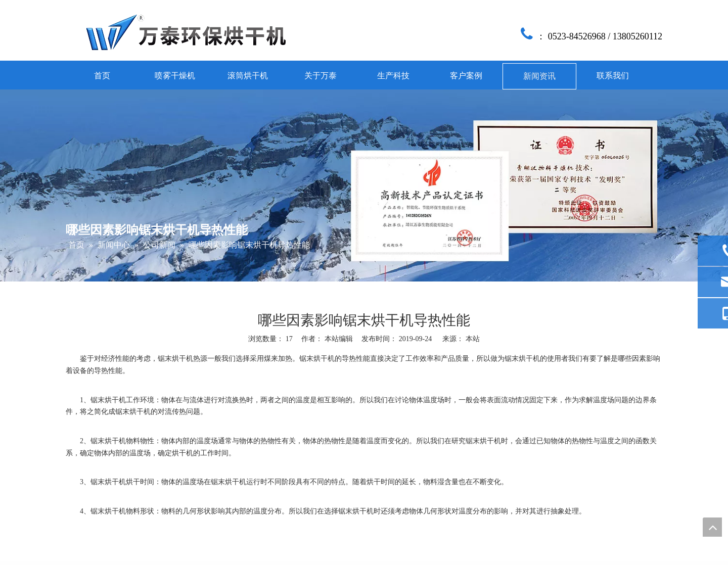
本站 (473, 339)
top (712, 527)
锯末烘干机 (175, 359)
